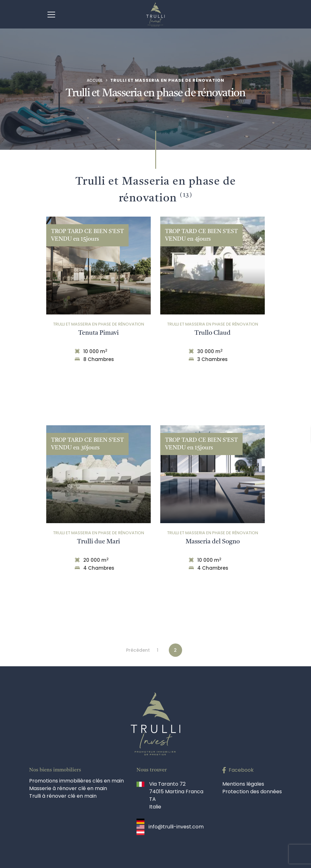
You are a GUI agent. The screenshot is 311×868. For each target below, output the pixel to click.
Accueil (95, 80)
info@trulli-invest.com (176, 827)
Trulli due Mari (99, 542)
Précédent (138, 650)
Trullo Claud (213, 333)
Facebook (241, 770)
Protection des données (252, 792)
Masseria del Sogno (213, 542)
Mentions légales (243, 784)
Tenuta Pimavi (98, 333)
